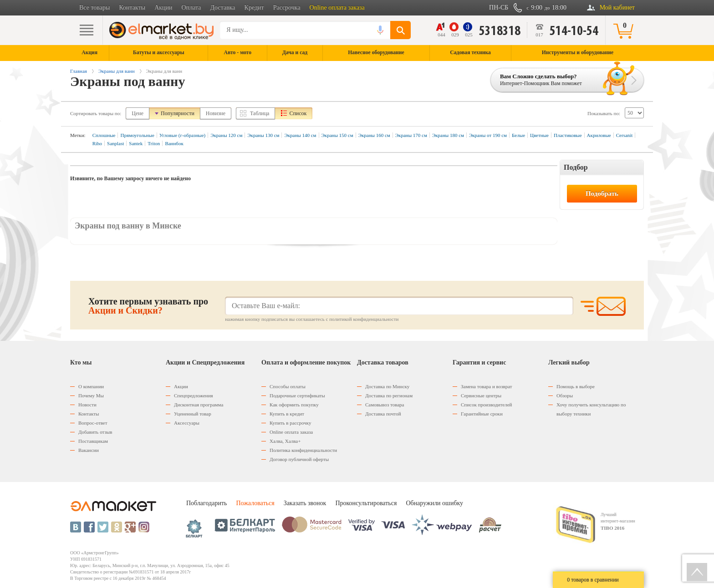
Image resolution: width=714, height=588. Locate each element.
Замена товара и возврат (487, 386)
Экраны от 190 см (488, 135)
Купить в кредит (287, 414)
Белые (518, 135)
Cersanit (625, 135)
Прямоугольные (137, 135)
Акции (163, 8)
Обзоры (565, 395)
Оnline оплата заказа (291, 432)
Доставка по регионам (389, 395)
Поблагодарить (207, 503)
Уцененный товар (193, 414)
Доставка (223, 8)
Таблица (260, 113)
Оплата (191, 8)
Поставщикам (93, 441)
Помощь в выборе (576, 386)
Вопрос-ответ (93, 423)
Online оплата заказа (337, 8)
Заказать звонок (305, 503)
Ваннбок (174, 143)
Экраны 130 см (263, 135)
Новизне (216, 113)
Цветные (539, 135)
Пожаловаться (255, 503)
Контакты (132, 8)
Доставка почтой (383, 414)
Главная (79, 71)
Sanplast (115, 143)
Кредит (254, 8)
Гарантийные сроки (482, 414)
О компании (91, 386)
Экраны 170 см (411, 135)
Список (298, 113)
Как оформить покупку (294, 405)
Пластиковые (568, 135)
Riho (97, 143)
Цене (138, 113)
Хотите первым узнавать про (148, 306)
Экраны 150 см (337, 135)
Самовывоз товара (385, 405)
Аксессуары (187, 423)
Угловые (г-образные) (182, 135)
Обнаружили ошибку (434, 503)
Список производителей (486, 405)
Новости (87, 405)
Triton (154, 143)
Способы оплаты (288, 386)
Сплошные (104, 135)
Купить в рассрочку (290, 423)
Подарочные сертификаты (297, 395)
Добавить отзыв (95, 432)
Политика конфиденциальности (303, 450)
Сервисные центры (481, 395)
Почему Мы (91, 395)
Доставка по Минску (387, 386)
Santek (136, 143)
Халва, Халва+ (285, 441)
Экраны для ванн (117, 71)
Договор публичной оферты (299, 459)
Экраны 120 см (226, 135)
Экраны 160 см (374, 135)
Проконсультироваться (366, 503)
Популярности (178, 113)
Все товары (94, 8)
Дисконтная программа (199, 405)
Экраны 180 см (448, 135)
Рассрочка (287, 8)
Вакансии (89, 450)
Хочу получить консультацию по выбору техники (591, 409)
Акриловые (599, 135)
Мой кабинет (617, 8)
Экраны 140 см (300, 135)
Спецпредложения (194, 395)
